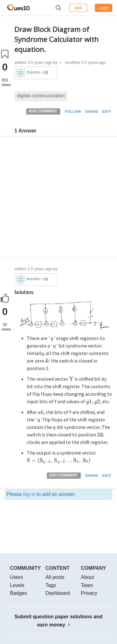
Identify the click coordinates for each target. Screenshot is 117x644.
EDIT (107, 111)
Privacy (89, 593)
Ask (78, 8)
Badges (18, 593)
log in (29, 494)
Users (17, 577)
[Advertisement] (58, 198)
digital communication (41, 96)
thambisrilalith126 (33, 72)
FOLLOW (73, 111)
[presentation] (47, 361)
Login (104, 8)
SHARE (92, 111)
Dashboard (58, 593)
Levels (17, 585)
